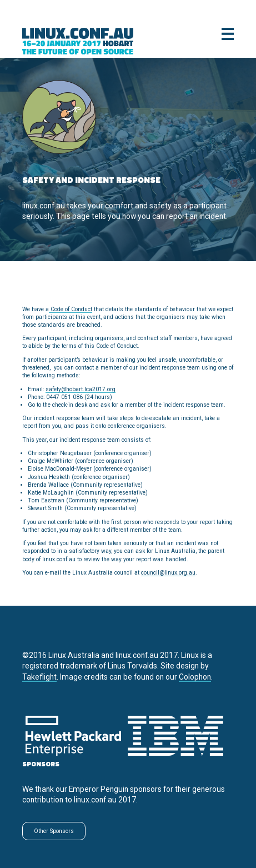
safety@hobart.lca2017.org (81, 389)
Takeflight (39, 677)
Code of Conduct (71, 309)
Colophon (195, 677)
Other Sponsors (54, 831)
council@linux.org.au (168, 573)
